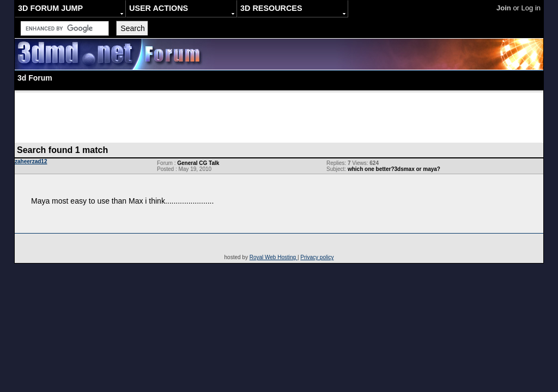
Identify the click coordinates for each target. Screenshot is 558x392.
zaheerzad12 (31, 161)
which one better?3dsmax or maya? (394, 169)
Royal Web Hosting (274, 257)
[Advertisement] (279, 117)
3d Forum (35, 78)
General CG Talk (198, 163)
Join (504, 8)
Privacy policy (317, 257)
